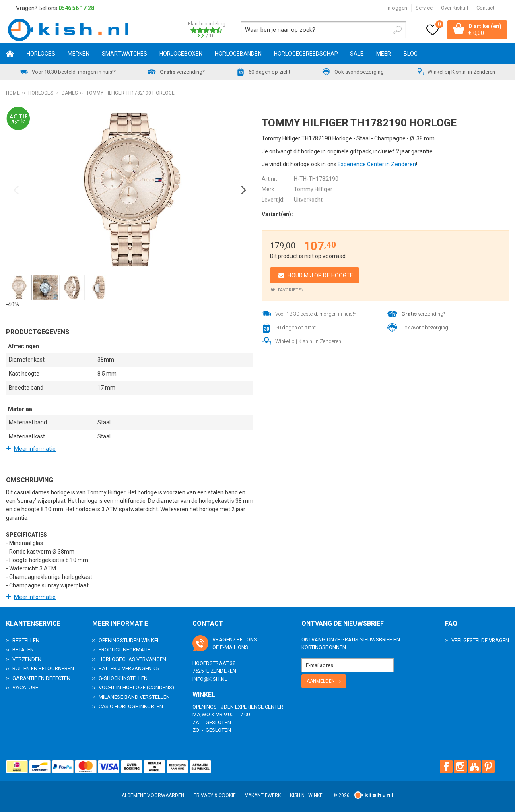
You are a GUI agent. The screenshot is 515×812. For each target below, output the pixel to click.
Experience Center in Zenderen (377, 164)
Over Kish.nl (454, 8)
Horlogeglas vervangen (132, 659)
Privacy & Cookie (215, 795)
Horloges (41, 54)
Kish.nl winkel (308, 795)
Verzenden (27, 659)
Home (10, 54)
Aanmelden (321, 681)
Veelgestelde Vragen (480, 640)
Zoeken (398, 30)
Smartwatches (125, 54)
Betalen (23, 650)
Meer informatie (35, 449)
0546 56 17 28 (76, 8)
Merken (78, 54)
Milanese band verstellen (134, 697)
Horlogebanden (238, 54)
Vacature (25, 687)
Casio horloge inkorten (131, 706)
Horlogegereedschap (306, 54)
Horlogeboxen (181, 54)
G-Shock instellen (123, 678)
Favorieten (291, 290)
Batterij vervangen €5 (129, 668)
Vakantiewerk (263, 795)
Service (424, 8)
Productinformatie (125, 650)
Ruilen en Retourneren (43, 668)
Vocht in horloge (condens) (136, 687)
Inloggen (397, 8)
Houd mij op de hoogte (320, 275)
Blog (411, 54)
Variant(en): (277, 214)
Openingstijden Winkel (129, 640)
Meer (384, 54)
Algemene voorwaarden (153, 795)
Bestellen (26, 640)
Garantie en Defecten (41, 678)
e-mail (228, 647)
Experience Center (259, 706)
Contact (485, 8)
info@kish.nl (210, 679)
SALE (357, 54)
